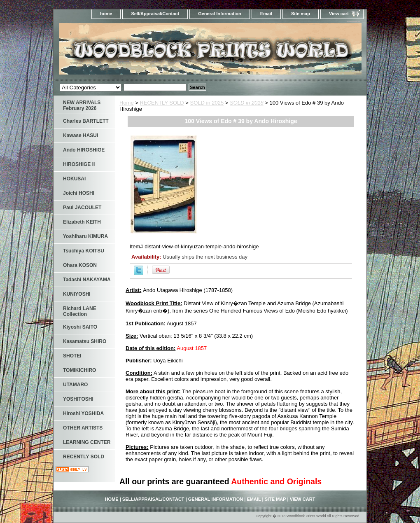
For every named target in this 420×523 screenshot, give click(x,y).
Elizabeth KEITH (82, 222)
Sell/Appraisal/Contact (155, 14)
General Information (220, 14)
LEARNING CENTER (87, 442)
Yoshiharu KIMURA (85, 236)
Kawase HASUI (80, 135)
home (106, 14)
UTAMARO (75, 385)
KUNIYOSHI (77, 294)
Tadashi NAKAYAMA (87, 280)
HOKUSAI (74, 179)
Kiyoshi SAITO (80, 327)
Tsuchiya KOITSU (84, 251)
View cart (339, 14)
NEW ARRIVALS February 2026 (82, 105)
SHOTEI (72, 356)
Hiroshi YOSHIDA (83, 413)
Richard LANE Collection (80, 311)
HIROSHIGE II (79, 164)
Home (127, 103)
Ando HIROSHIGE (84, 150)
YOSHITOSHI (78, 399)
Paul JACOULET (82, 208)
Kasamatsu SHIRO (85, 341)
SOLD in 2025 (207, 103)
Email (266, 14)
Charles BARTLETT (86, 121)
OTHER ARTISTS (83, 428)
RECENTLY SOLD (162, 103)
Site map (301, 14)
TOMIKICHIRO (79, 370)
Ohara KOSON (80, 265)
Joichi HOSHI (79, 193)
